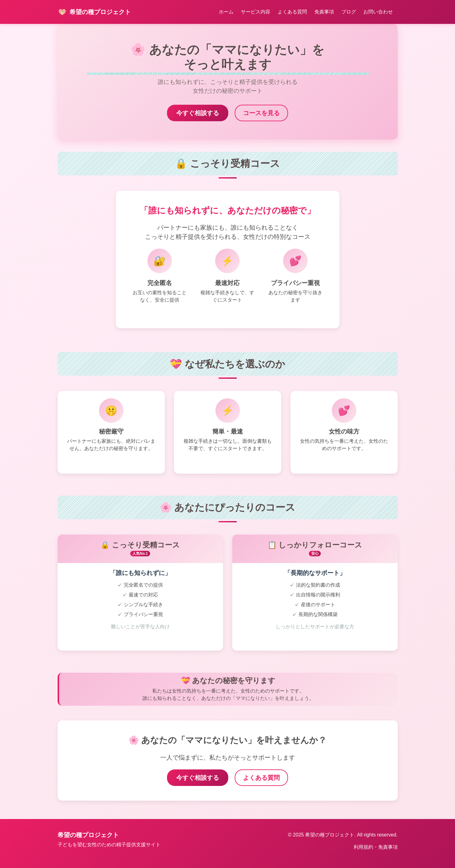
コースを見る (261, 113)
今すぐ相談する (198, 113)
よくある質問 (292, 12)
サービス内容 (256, 12)
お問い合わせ (378, 12)
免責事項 (324, 12)
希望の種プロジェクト (94, 12)
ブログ (349, 12)
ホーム (226, 12)
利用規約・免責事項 (376, 847)
